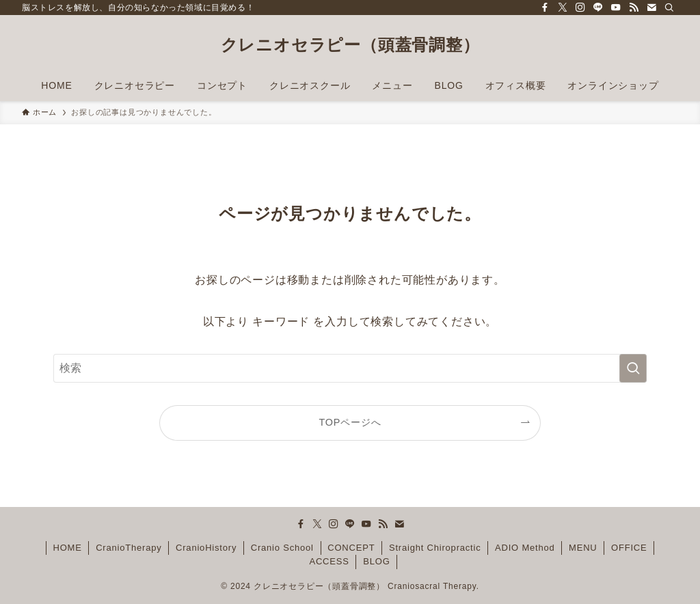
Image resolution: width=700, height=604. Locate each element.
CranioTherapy (129, 548)
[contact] (651, 8)
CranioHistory (206, 548)
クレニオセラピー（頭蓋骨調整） (350, 45)
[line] (598, 8)
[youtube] (616, 8)
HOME (67, 548)
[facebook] (545, 8)
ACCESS (329, 561)
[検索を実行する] (633, 368)
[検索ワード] (350, 368)
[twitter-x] (563, 8)
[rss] (634, 8)
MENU (583, 548)
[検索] (669, 8)
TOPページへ (350, 422)
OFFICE (629, 548)
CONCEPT (351, 548)
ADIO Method (525, 548)
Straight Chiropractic (435, 548)
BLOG (376, 561)
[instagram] (580, 8)
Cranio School (282, 548)
